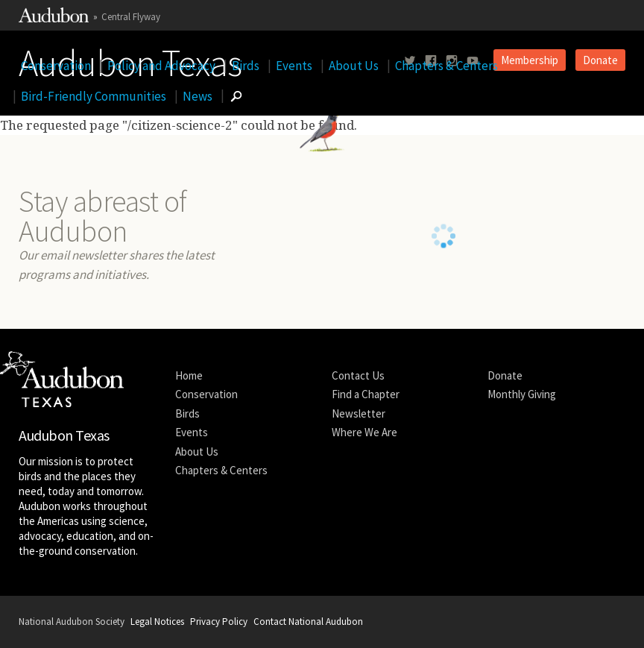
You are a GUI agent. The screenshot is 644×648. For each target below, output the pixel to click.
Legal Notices (157, 622)
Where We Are (364, 432)
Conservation (56, 66)
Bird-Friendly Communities (94, 96)
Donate (505, 375)
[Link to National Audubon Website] (54, 19)
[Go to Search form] (236, 96)
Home (189, 375)
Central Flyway (131, 17)
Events (294, 66)
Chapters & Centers (446, 66)
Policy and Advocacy (161, 66)
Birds (246, 66)
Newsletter (359, 413)
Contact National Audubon (308, 622)
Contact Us (358, 375)
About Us (354, 66)
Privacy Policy (219, 622)
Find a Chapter (366, 394)
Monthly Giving (522, 394)
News (198, 96)
